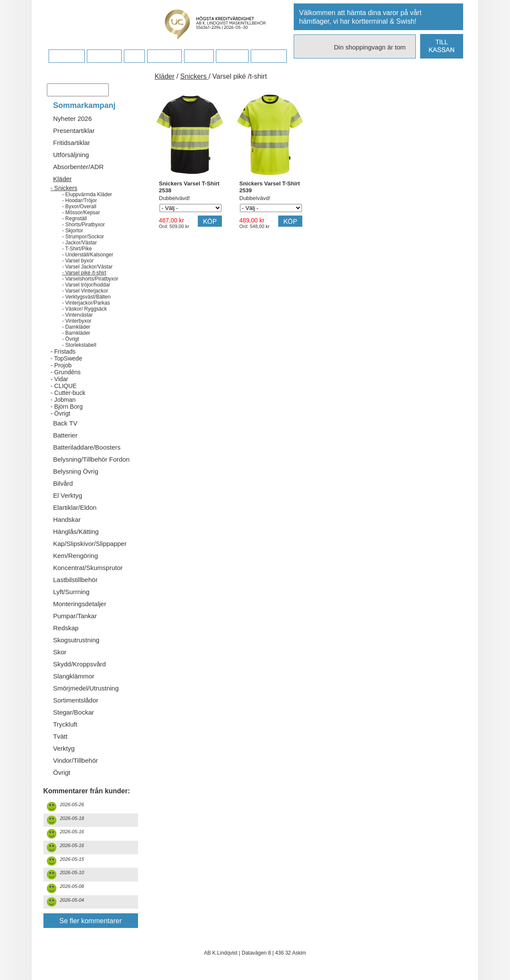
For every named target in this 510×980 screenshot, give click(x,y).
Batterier (66, 435)
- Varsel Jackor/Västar (88, 267)
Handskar (67, 519)
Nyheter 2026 (73, 119)
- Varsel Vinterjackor (85, 291)
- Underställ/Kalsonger (88, 255)
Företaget (164, 56)
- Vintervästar (78, 315)
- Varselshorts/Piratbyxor (90, 279)
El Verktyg (68, 495)
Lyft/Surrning (72, 592)
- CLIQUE (64, 386)
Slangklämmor (74, 676)
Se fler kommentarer (91, 921)
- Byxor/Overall (79, 206)
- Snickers (64, 188)
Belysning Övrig (76, 471)
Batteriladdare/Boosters (87, 447)
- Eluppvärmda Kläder (87, 194)
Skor (60, 652)
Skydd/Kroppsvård (80, 664)
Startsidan (66, 56)
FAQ (134, 56)
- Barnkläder (76, 333)
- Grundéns (66, 372)
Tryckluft (65, 724)
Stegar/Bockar (74, 712)
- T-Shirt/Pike (77, 249)
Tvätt (60, 736)
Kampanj (232, 56)
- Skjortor (73, 231)
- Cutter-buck (68, 393)
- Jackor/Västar (80, 243)
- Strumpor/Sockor (83, 237)
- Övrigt (71, 339)
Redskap (66, 628)
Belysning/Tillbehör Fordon (92, 459)
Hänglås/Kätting (76, 532)
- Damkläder (76, 327)
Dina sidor (269, 56)
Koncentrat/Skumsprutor (88, 568)
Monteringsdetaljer (80, 604)
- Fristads (63, 351)
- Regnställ (75, 219)
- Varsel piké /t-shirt (84, 273)
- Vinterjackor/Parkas (86, 303)
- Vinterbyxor (77, 321)
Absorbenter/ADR (79, 167)
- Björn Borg (67, 407)
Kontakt (198, 56)
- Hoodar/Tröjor (80, 200)
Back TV (65, 423)
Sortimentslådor (76, 700)
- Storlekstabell (79, 345)
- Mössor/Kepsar (81, 213)
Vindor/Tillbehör (76, 760)
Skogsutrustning (77, 640)
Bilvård (63, 483)
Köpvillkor (104, 56)
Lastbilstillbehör (75, 580)
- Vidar (60, 379)
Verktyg (64, 748)
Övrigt (62, 772)
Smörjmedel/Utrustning (86, 688)
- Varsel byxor (78, 261)
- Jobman (63, 400)
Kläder (63, 179)
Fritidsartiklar (72, 143)
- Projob (61, 365)
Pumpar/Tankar (75, 616)
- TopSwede (67, 358)
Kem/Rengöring (76, 556)
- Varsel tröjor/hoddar (86, 285)
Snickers (194, 76)
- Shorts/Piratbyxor (84, 225)
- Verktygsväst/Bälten (87, 297)
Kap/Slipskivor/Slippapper (90, 544)
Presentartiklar (74, 131)
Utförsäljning (71, 155)
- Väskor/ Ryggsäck (85, 309)
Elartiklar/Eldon (75, 507)
